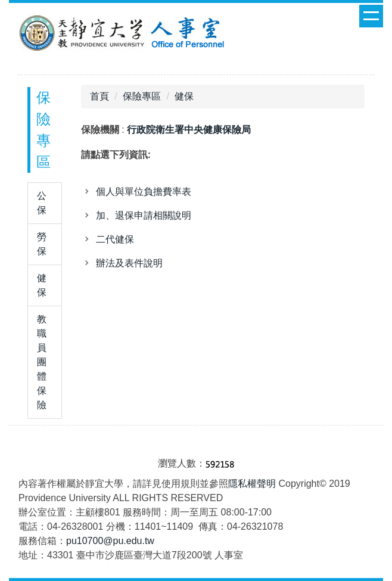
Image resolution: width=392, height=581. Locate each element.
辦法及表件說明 (129, 263)
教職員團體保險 (42, 362)
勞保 (42, 244)
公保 (42, 203)
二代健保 (115, 239)
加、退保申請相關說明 (144, 215)
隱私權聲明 (252, 484)
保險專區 (142, 96)
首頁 (99, 96)
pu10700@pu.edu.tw (110, 541)
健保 (42, 285)
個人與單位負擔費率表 (144, 192)
